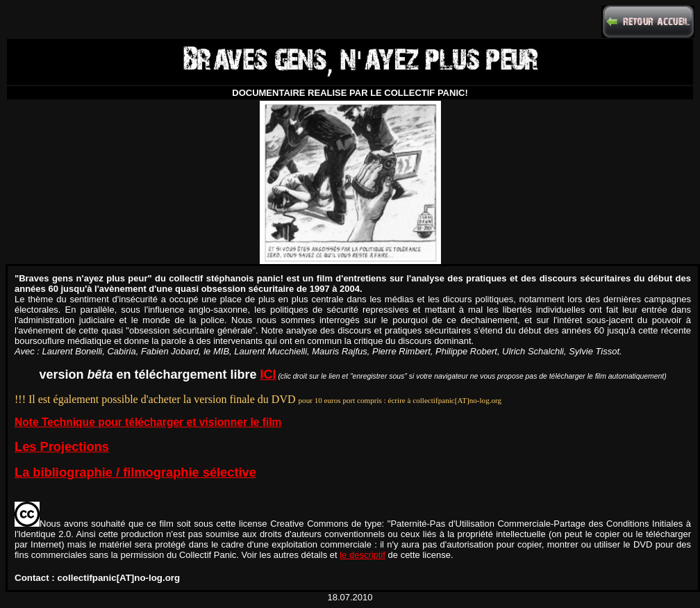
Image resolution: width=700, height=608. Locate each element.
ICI (268, 375)
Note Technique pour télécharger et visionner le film (148, 422)
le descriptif (362, 555)
